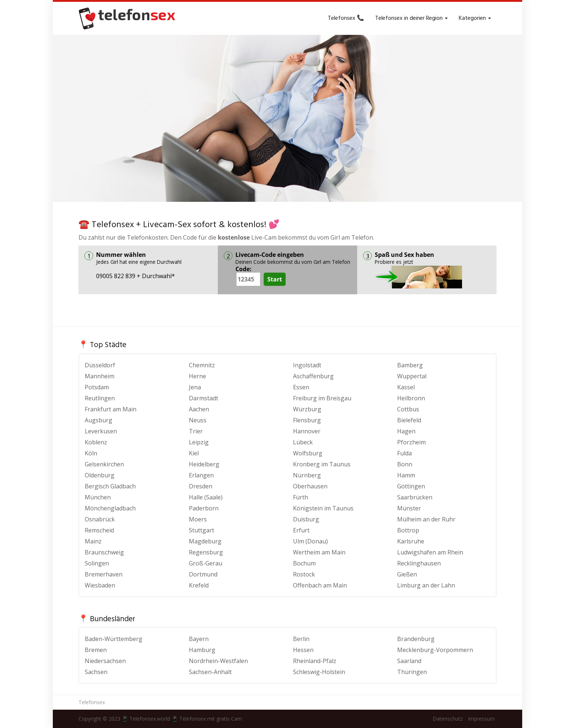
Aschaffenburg (313, 376)
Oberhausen (310, 486)
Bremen (96, 650)
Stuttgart (202, 530)
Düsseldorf (100, 365)
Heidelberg (204, 464)
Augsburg (98, 420)
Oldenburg (100, 475)
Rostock (304, 574)
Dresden (201, 486)
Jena (195, 387)
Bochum (304, 563)
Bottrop (408, 530)
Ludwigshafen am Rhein (430, 552)
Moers (198, 519)
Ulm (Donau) (310, 541)
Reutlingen (100, 398)
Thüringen (412, 672)
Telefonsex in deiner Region (411, 18)
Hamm (406, 475)
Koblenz (96, 442)
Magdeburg (205, 541)
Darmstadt (204, 398)
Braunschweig (104, 552)
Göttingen (411, 486)
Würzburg (307, 409)
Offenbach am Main (320, 585)
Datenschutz (448, 719)
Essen (301, 387)
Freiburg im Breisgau (322, 398)
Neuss (198, 420)
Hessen (303, 650)
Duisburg (306, 519)
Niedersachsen (105, 661)
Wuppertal (412, 376)
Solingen (97, 563)
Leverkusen (101, 431)
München (98, 497)
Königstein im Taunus (323, 508)
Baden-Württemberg (113, 639)
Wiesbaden (100, 585)
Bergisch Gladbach (110, 486)
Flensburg (307, 420)
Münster (409, 508)
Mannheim (100, 376)
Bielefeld (409, 420)
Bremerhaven (104, 574)
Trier (196, 431)
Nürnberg (307, 475)
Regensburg (206, 552)
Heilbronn (411, 398)
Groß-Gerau (206, 563)
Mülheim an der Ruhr (426, 519)
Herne (197, 376)
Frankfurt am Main (111, 409)
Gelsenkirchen (104, 464)
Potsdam (97, 387)
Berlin (301, 639)
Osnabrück (100, 519)
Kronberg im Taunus (322, 464)
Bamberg (410, 365)
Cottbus (408, 409)
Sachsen (96, 672)
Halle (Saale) (206, 497)
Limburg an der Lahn (426, 585)
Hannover (307, 431)
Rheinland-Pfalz (315, 661)
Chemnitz (202, 365)
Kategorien (475, 18)
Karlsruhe (411, 541)
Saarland (409, 661)
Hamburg (202, 650)
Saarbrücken (415, 497)
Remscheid (99, 530)
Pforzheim (411, 442)
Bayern (199, 639)
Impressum (481, 719)
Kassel (406, 387)
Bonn (405, 464)
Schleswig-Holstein (319, 672)
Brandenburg (416, 639)
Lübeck (303, 442)
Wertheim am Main (319, 552)
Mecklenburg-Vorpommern (435, 650)
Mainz (93, 541)
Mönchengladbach (110, 508)
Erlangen (201, 475)
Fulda (404, 453)
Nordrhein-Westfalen (218, 661)
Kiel (194, 453)
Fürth (301, 497)
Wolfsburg (308, 453)
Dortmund (203, 574)
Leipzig (199, 442)
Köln (91, 453)
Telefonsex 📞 (346, 18)
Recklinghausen (419, 563)
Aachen (199, 409)
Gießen (407, 574)
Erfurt (301, 530)
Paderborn (204, 508)
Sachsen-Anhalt (210, 672)
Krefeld (199, 585)
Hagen (406, 431)
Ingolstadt (307, 365)
